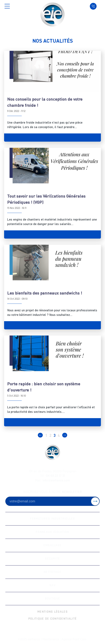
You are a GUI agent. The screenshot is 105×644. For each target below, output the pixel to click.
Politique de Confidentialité (52, 619)
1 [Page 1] (46, 435)
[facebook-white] (46, 629)
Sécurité (52, 559)
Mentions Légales (52, 612)
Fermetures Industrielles (52, 519)
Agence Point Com (74, 639)
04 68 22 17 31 (52, 476)
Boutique (52, 599)
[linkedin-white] (59, 629)
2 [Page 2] (50, 435)
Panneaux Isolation (52, 532)
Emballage (53, 545)
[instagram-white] (53, 629)
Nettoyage (52, 572)
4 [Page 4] (59, 435)
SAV (52, 585)
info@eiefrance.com (53, 481)
